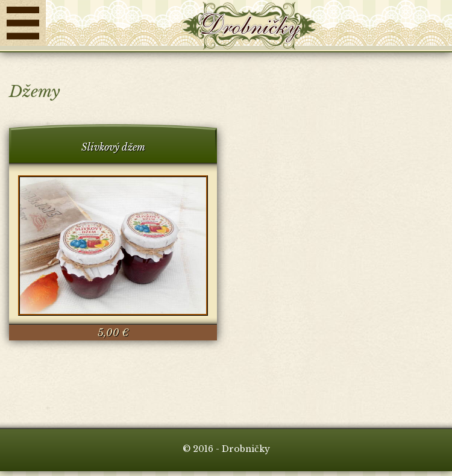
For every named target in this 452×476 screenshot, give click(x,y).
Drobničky (249, 26)
